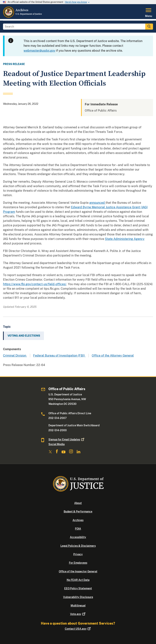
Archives (78, 520)
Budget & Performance (78, 512)
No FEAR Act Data (78, 580)
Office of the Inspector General (78, 571)
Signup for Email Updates (67, 440)
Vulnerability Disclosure (78, 597)
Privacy (78, 554)
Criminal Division (15, 356)
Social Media (57, 444)
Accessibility (78, 537)
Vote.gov (78, 614)
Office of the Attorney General (113, 356)
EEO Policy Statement (78, 588)
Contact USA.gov (78, 629)
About (78, 503)
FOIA (78, 529)
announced (97, 203)
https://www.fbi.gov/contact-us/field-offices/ (35, 284)
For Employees (78, 563)
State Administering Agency (125, 239)
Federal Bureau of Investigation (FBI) (59, 356)
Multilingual (78, 606)
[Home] (23, 17)
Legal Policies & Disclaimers (78, 546)
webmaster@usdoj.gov (39, 51)
